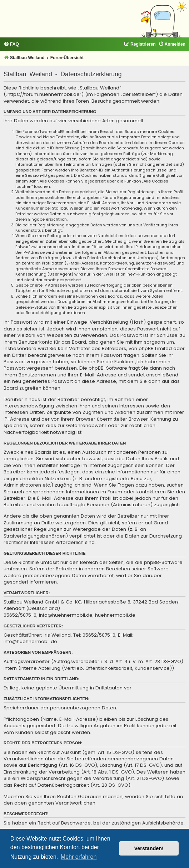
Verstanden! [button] (149, 848)
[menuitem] (11, 44)
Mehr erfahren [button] (79, 857)
